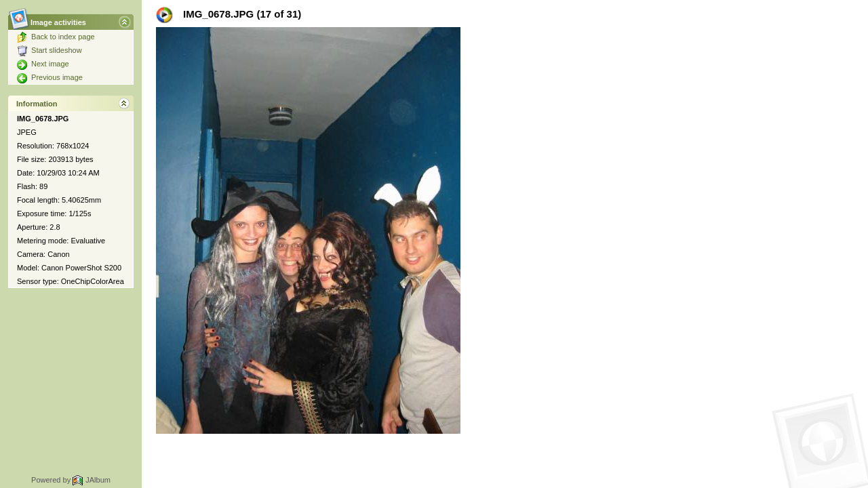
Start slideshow (50, 50)
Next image (43, 64)
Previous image (50, 77)
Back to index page (56, 37)
